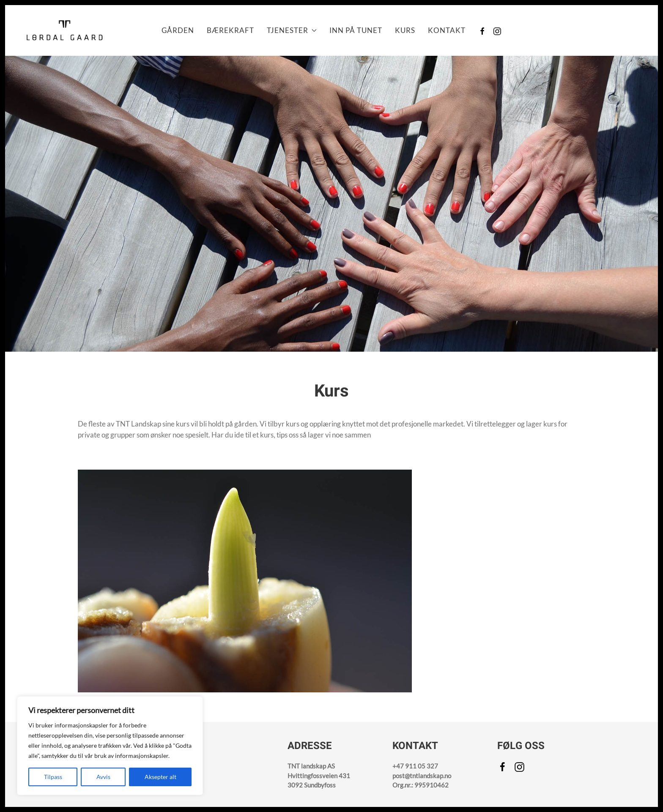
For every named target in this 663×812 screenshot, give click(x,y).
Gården (178, 30)
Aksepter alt (160, 777)
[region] (110, 746)
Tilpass (53, 777)
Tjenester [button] (292, 30)
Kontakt (447, 30)
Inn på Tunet (356, 30)
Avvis (103, 777)
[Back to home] (64, 30)
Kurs (405, 30)
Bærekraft (230, 30)
